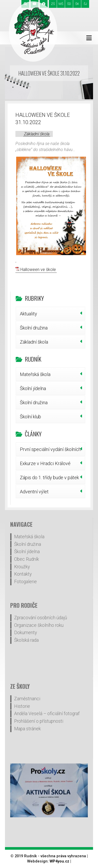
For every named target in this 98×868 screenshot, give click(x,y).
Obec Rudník (27, 559)
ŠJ (85, 4)
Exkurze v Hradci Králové (45, 463)
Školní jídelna (33, 388)
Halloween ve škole (38, 270)
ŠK (77, 4)
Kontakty (23, 574)
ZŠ (53, 4)
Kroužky (22, 567)
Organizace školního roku (39, 625)
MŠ (61, 4)
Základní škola (37, 134)
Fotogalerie (25, 582)
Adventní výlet (34, 492)
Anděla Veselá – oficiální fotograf (47, 714)
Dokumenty (25, 633)
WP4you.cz (59, 861)
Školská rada (26, 640)
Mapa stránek (27, 729)
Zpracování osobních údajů (41, 618)
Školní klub (30, 417)
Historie (22, 706)
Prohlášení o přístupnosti (39, 721)
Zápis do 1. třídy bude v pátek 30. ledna (49, 479)
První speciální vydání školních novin (50, 451)
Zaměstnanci (27, 699)
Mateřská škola (35, 374)
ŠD (69, 4)
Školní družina (34, 328)
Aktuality (28, 314)
